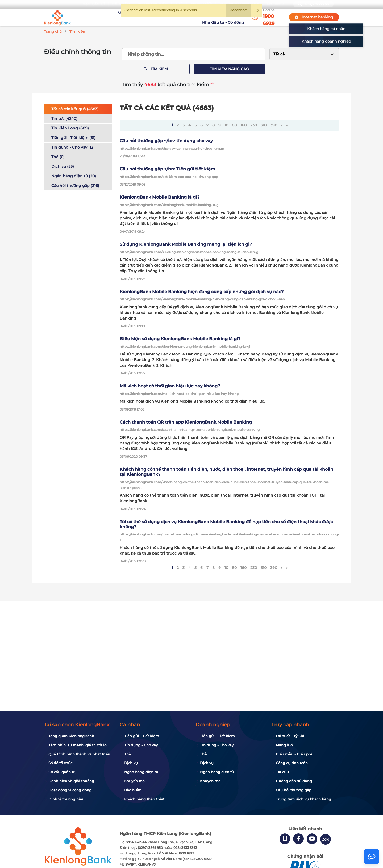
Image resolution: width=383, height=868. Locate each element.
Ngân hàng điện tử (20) (74, 176)
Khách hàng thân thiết (144, 799)
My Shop (275, 4)
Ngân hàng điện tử (141, 772)
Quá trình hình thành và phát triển (79, 754)
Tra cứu (282, 772)
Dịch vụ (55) (63, 166)
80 (234, 125)
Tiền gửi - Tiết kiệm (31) (73, 138)
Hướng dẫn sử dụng (294, 781)
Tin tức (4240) (64, 118)
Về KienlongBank (113, 17)
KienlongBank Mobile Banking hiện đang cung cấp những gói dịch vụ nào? (202, 292)
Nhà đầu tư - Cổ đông (224, 17)
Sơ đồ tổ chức (60, 763)
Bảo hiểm (133, 790)
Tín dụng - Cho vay (141, 745)
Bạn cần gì (93, 4)
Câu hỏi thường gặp (294, 790)
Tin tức (194, 17)
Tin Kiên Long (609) (70, 128)
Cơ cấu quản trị (62, 772)
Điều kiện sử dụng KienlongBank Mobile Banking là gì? (180, 339)
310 (264, 125)
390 (274, 125)
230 (254, 125)
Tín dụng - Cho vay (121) (74, 147)
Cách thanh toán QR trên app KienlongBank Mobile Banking (186, 422)
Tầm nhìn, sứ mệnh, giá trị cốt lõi (78, 745)
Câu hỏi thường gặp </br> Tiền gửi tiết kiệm (167, 169)
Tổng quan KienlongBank (71, 736)
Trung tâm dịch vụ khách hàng (303, 799)
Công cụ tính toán (292, 763)
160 (243, 125)
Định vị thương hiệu (66, 799)
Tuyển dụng (145, 17)
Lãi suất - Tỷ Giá (290, 736)
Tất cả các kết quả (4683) (75, 109)
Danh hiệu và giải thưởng (71, 781)
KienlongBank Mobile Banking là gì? (160, 197)
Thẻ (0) (58, 157)
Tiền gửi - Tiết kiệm (142, 736)
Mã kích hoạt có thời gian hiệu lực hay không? (170, 386)
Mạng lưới (285, 745)
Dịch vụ (131, 763)
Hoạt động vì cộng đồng (70, 790)
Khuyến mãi (172, 17)
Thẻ (128, 754)
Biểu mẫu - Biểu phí (294, 754)
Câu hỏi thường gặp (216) (75, 186)
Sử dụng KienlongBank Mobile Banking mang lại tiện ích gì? (186, 244)
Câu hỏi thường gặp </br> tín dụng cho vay (166, 141)
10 (226, 125)
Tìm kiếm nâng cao (230, 69)
